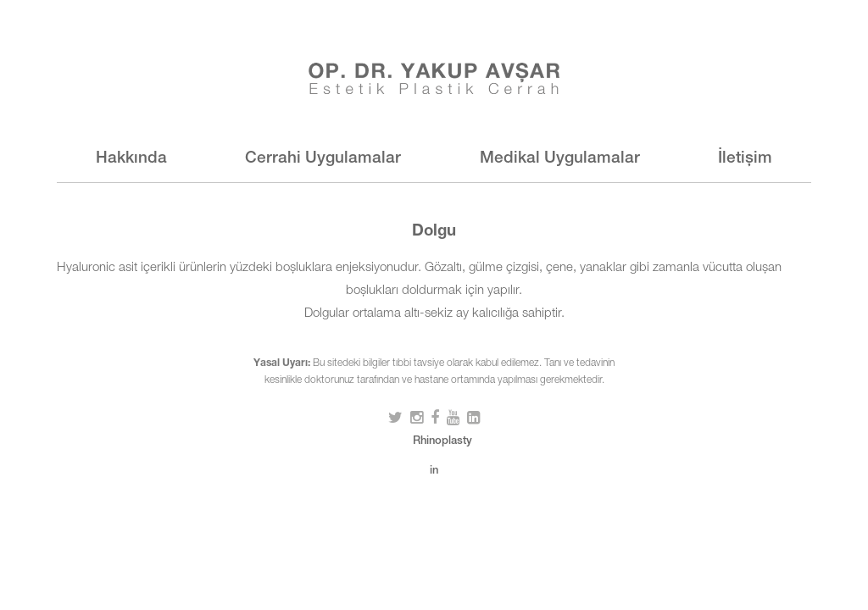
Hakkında (131, 159)
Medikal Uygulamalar (560, 159)
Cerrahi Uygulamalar (323, 159)
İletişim (745, 159)
